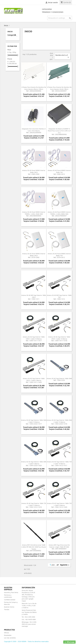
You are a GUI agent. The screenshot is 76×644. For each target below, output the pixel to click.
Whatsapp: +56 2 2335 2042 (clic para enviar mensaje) (29, 624)
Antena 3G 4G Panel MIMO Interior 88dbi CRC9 (34, 255)
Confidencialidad (10, 600)
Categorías (47, 9)
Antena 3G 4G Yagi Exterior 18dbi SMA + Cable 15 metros (59, 422)
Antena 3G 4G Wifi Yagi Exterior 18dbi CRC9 (34, 297)
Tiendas (7, 609)
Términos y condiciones (53, 12)
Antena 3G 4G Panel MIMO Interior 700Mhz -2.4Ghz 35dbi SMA (34, 214)
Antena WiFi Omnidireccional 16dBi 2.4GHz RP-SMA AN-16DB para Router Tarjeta (34, 548)
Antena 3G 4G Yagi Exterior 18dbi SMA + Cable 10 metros (34, 422)
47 (58, 565)
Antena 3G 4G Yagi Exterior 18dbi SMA (59, 379)
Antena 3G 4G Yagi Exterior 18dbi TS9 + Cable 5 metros (59, 505)
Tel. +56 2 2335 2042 (28, 617)
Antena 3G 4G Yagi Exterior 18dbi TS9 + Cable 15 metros (34, 505)
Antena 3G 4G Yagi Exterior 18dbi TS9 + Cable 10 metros (59, 464)
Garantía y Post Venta (11, 592)
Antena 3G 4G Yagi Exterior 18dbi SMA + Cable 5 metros (34, 464)
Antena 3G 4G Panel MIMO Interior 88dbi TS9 (59, 255)
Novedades (8, 635)
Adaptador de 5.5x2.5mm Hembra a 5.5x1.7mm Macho (34, 131)
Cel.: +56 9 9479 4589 (29, 619)
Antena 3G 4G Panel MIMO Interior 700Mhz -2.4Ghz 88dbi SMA (59, 214)
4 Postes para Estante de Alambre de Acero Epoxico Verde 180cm (59, 89)
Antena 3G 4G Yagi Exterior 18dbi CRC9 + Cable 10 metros (34, 339)
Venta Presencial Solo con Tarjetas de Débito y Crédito (29, 612)
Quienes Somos (9, 607)
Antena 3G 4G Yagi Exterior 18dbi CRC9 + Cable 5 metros (34, 380)
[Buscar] (60, 18)
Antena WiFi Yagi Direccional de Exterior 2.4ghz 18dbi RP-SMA (59, 547)
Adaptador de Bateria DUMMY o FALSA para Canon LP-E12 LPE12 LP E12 (59, 132)
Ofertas (6, 633)
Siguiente (65, 565)
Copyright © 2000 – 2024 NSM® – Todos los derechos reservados (26, 641)
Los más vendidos (10, 638)
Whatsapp (69, 642)
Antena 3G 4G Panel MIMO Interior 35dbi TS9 (59, 172)
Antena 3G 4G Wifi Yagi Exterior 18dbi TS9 (59, 297)
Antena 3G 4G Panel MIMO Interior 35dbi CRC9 (34, 172)
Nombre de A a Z (62, 56)
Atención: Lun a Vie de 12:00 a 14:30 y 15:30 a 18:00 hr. (29, 606)
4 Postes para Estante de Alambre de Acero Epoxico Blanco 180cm (34, 89)
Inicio (10, 32)
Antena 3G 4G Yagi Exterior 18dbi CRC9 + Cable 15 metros (59, 339)
